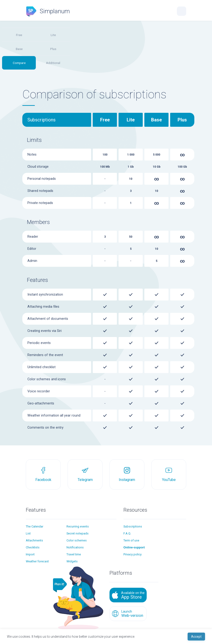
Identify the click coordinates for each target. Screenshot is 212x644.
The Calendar (35, 526)
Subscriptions (133, 526)
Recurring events (78, 526)
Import (30, 554)
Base (19, 49)
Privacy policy (132, 554)
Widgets (72, 561)
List (28, 533)
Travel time (74, 554)
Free (19, 35)
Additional (53, 63)
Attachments (34, 540)
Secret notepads (78, 533)
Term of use (131, 540)
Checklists (33, 547)
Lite (53, 35)
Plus (53, 49)
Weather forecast (37, 561)
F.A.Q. (127, 533)
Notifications (75, 547)
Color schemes (77, 540)
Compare (19, 63)
